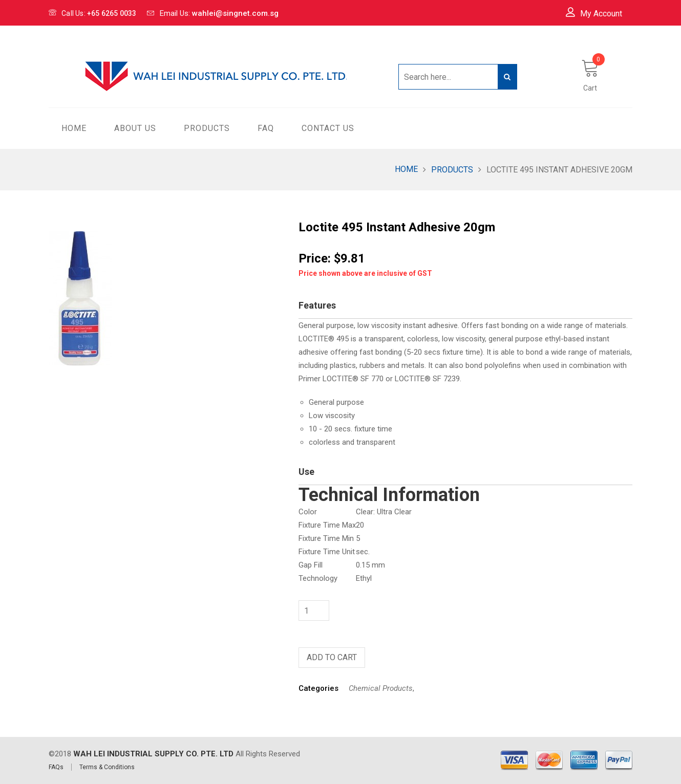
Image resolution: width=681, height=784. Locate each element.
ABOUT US (135, 128)
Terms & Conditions (107, 767)
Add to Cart (332, 657)
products (207, 128)
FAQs (56, 767)
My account (594, 13)
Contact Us (328, 128)
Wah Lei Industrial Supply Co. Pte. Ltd (153, 754)
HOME (74, 128)
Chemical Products (381, 688)
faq (266, 128)
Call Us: (93, 13)
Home (406, 169)
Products (452, 170)
